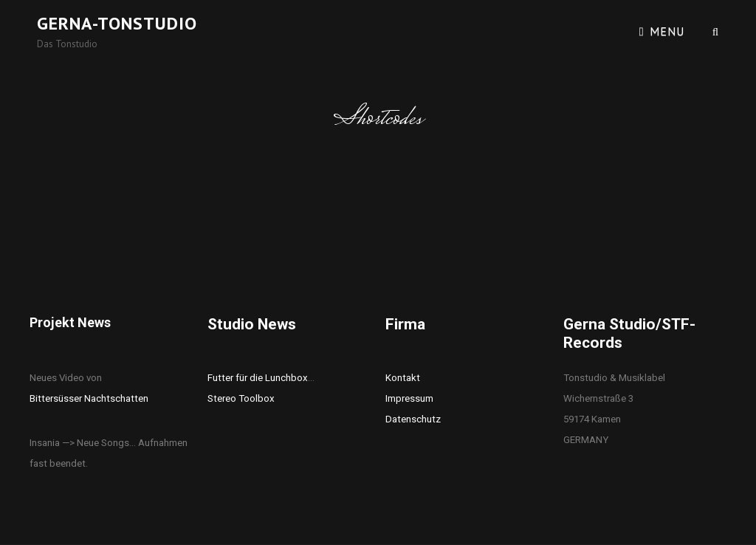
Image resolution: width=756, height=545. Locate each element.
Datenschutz (413, 419)
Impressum (409, 398)
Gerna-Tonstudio (117, 23)
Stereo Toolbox (241, 398)
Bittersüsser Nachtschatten (89, 398)
